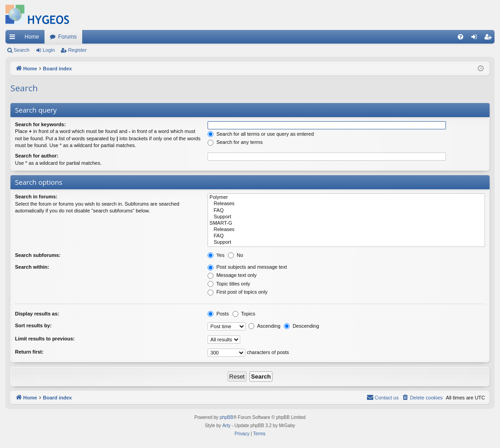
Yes (216, 255)
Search (22, 50)
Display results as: (37, 314)
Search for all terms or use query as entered (261, 134)
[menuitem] (460, 37)
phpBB (227, 417)
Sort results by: (33, 325)
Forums (67, 37)
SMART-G (346, 223)
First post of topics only (238, 292)
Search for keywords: (40, 124)
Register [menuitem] (490, 39)
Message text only (232, 275)
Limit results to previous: (45, 339)
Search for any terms (235, 142)
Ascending (264, 326)
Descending (301, 326)
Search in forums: (36, 197)
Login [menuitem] (476, 39)
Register (77, 50)
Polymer (346, 197)
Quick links (14, 39)
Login (49, 50)
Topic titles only (229, 284)
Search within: (32, 267)
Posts (218, 314)
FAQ (346, 211)
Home (32, 37)
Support (346, 217)
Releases (346, 204)
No (235, 255)
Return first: (29, 352)
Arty (227, 426)
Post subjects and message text (247, 267)
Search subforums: (38, 255)
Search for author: (37, 156)
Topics (244, 314)
